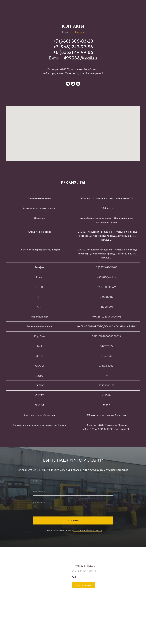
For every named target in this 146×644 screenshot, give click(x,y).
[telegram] (68, 84)
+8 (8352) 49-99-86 (73, 52)
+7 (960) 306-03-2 (72, 41)
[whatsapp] (73, 84)
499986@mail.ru (80, 58)
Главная (66, 32)
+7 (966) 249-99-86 (73, 47)
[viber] (78, 84)
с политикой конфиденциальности (88, 530)
